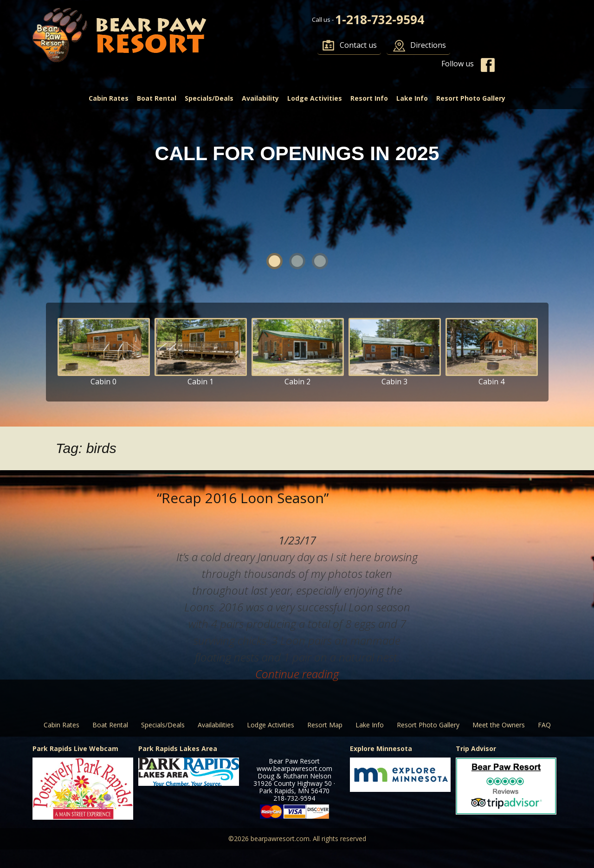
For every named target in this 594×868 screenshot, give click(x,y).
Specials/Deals (209, 98)
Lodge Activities (315, 98)
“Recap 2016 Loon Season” (243, 498)
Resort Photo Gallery (471, 98)
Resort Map (325, 725)
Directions (428, 45)
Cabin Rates (109, 98)
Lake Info (412, 98)
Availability (260, 98)
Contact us (358, 45)
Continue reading (297, 674)
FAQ (544, 725)
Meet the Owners (499, 725)
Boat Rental (157, 98)
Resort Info (369, 98)
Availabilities (216, 725)
